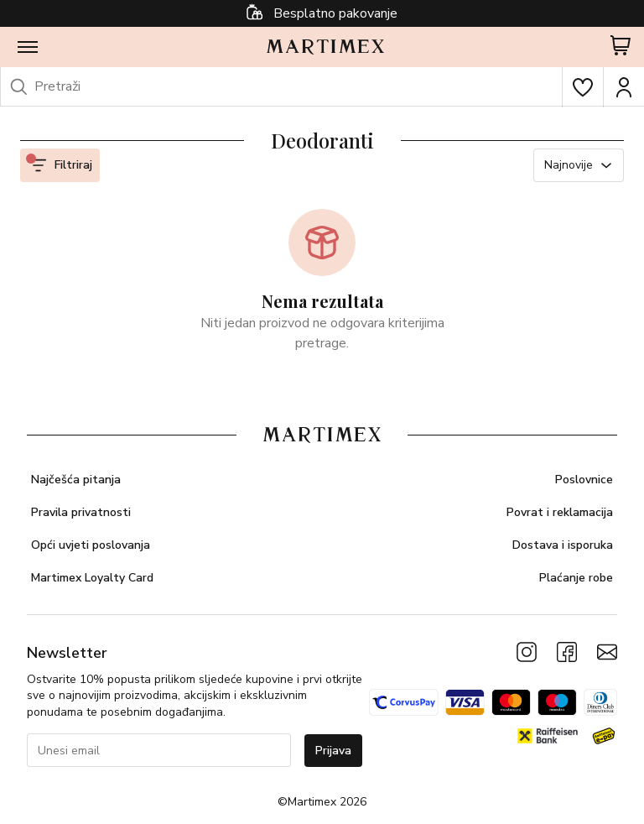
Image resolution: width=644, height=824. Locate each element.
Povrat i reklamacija (560, 512)
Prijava (333, 751)
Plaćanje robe (576, 578)
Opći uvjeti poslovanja (91, 545)
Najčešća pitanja (76, 480)
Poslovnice (584, 480)
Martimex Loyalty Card (92, 578)
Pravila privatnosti (81, 512)
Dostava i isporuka (563, 545)
